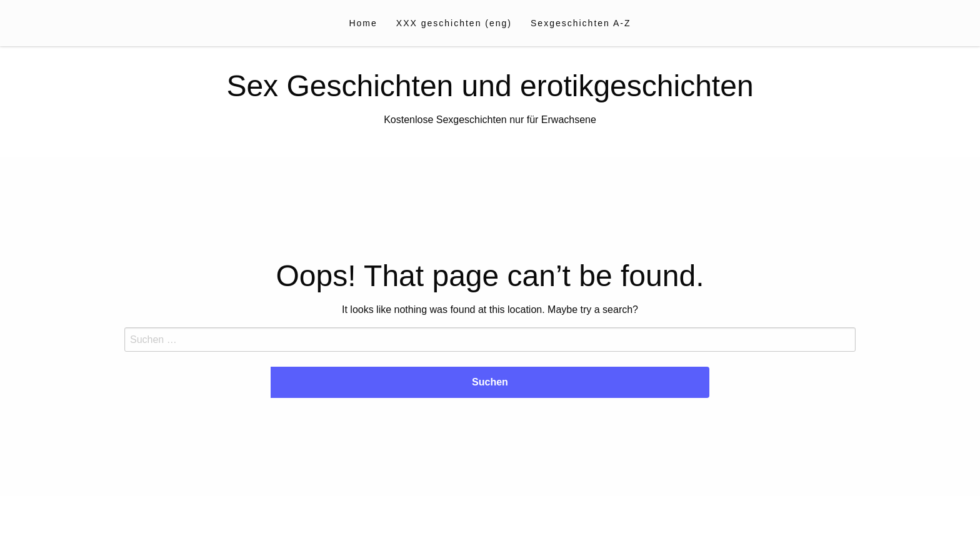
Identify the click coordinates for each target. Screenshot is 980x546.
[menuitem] (363, 23)
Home (363, 23)
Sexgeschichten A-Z (581, 23)
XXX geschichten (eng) (454, 23)
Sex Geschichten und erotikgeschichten (490, 86)
